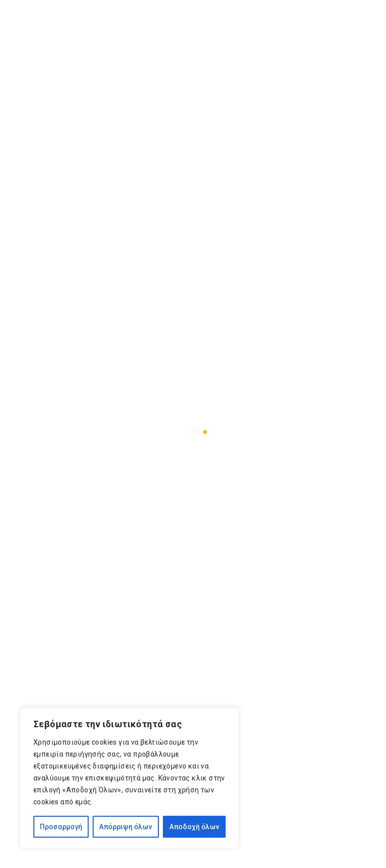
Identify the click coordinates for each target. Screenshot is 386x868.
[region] (129, 778)
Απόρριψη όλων (126, 827)
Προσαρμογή (61, 827)
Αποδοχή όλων (194, 827)
